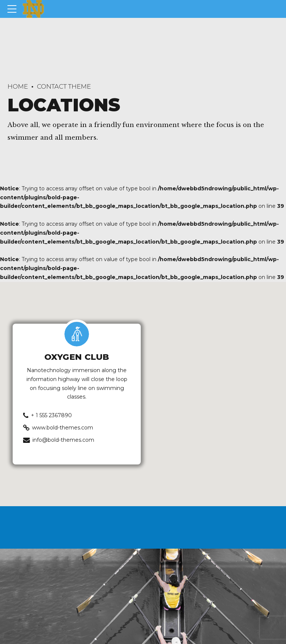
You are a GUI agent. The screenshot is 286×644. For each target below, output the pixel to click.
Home (18, 86)
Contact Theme (64, 86)
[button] (143, 387)
